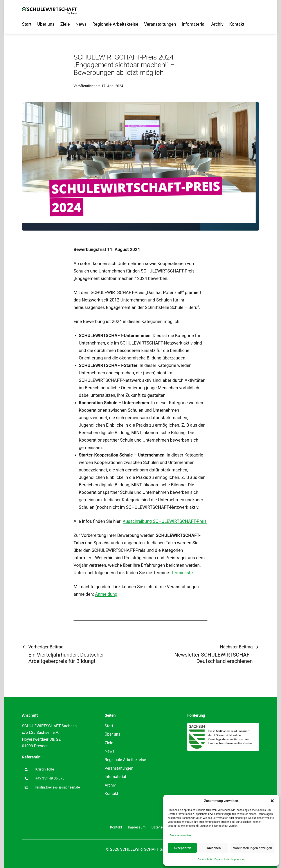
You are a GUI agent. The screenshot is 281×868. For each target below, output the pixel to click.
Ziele (65, 24)
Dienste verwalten (180, 836)
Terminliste (182, 573)
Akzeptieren (182, 848)
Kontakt (237, 24)
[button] (272, 801)
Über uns (46, 24)
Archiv (217, 24)
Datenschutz (205, 859)
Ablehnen (214, 848)
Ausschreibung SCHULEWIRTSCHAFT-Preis (165, 521)
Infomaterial (194, 24)
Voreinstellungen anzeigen (252, 848)
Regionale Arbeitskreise (115, 24)
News (81, 24)
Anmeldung (106, 594)
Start (27, 24)
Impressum (238, 859)
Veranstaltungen (160, 24)
